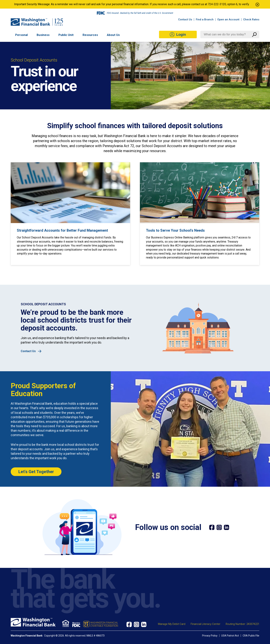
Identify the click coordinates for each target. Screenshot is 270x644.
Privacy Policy (210, 636)
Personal (21, 35)
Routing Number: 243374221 (242, 624)
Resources (90, 35)
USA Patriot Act (230, 636)
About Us (113, 35)
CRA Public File (251, 636)
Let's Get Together (36, 472)
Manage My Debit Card (172, 624)
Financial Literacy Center (205, 624)
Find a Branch (205, 19)
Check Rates (251, 19)
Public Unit (66, 35)
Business (43, 35)
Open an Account (228, 19)
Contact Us (185, 19)
